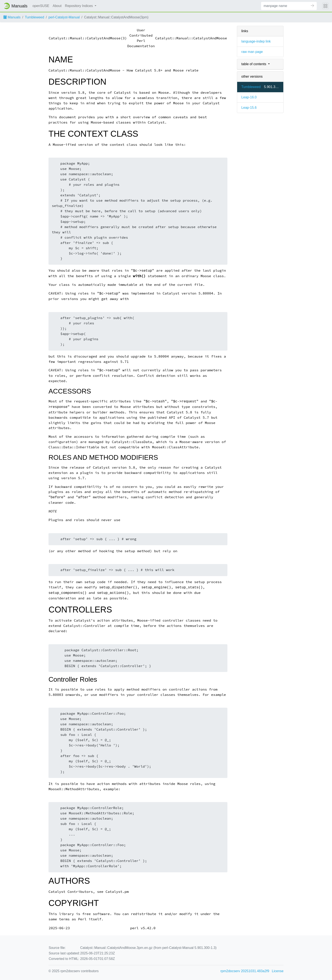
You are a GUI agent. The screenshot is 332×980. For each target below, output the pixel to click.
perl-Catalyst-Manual (64, 17)
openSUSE (41, 6)
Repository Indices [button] (79, 6)
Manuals (12, 17)
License (278, 971)
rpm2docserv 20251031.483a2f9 (245, 971)
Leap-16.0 (249, 97)
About (57, 6)
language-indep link (256, 41)
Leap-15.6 (249, 108)
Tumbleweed (34, 17)
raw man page (252, 52)
